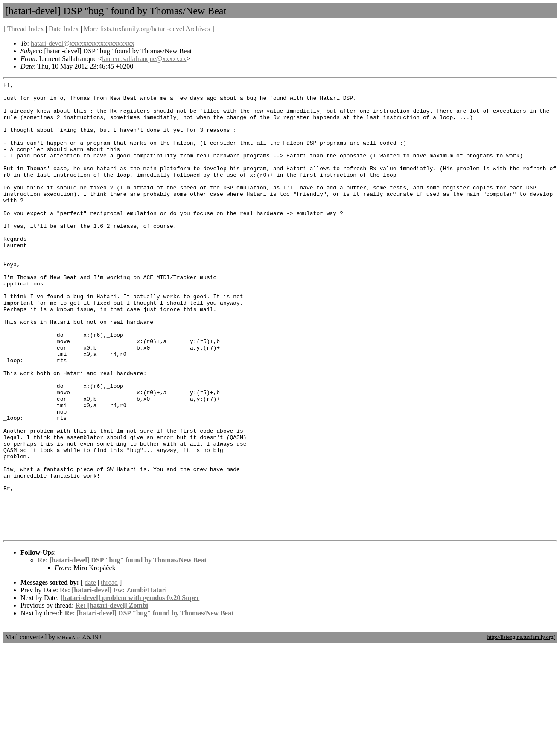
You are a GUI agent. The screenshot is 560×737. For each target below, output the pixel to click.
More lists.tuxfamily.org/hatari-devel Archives (147, 29)
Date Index (64, 29)
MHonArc (68, 728)
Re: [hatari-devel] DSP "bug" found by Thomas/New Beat (122, 651)
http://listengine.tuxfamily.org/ (521, 728)
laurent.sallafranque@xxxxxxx (144, 59)
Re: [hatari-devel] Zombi (112, 696)
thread (109, 673)
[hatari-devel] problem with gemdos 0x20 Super (130, 689)
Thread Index (26, 29)
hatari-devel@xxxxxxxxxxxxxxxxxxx (83, 43)
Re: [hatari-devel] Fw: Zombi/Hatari (113, 681)
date (90, 673)
